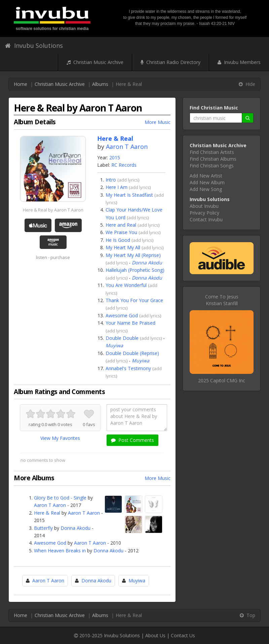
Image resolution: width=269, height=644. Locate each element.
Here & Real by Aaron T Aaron (53, 210)
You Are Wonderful (126, 285)
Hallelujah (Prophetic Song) (135, 270)
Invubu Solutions (34, 45)
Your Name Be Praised (130, 323)
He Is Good (118, 240)
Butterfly (43, 528)
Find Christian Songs (212, 166)
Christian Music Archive (95, 62)
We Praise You (121, 232)
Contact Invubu (206, 219)
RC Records (124, 165)
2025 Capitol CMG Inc (222, 380)
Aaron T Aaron (127, 147)
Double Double (122, 338)
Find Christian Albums (213, 159)
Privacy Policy (204, 213)
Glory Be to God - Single (60, 498)
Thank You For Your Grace (134, 300)
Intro (111, 180)
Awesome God (122, 315)
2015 (115, 157)
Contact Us (183, 635)
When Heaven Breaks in (60, 551)
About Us (155, 635)
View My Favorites (60, 438)
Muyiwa (114, 345)
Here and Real (121, 225)
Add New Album (207, 182)
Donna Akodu (147, 263)
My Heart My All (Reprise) (133, 255)
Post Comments (132, 440)
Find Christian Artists (212, 152)
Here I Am (117, 187)
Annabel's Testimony (128, 368)
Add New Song (206, 189)
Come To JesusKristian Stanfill (222, 300)
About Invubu (204, 206)
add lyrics (128, 180)
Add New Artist (206, 176)
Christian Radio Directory (170, 62)
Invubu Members (239, 62)
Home (21, 84)
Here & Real (47, 513)
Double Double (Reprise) (132, 353)
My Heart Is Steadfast (129, 195)
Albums (100, 84)
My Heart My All (123, 247)
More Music (158, 122)
